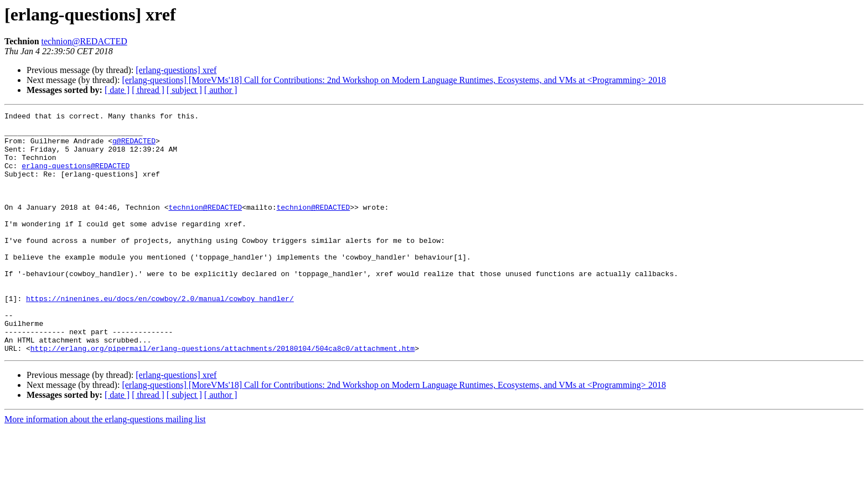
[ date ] (117, 90)
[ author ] (221, 90)
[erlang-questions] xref (176, 70)
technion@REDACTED (84, 41)
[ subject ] (184, 90)
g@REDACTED (134, 147)
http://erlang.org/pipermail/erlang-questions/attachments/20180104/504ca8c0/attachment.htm (223, 396)
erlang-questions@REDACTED (76, 177)
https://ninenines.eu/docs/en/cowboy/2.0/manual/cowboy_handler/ (160, 336)
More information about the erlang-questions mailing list (105, 467)
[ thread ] (148, 90)
